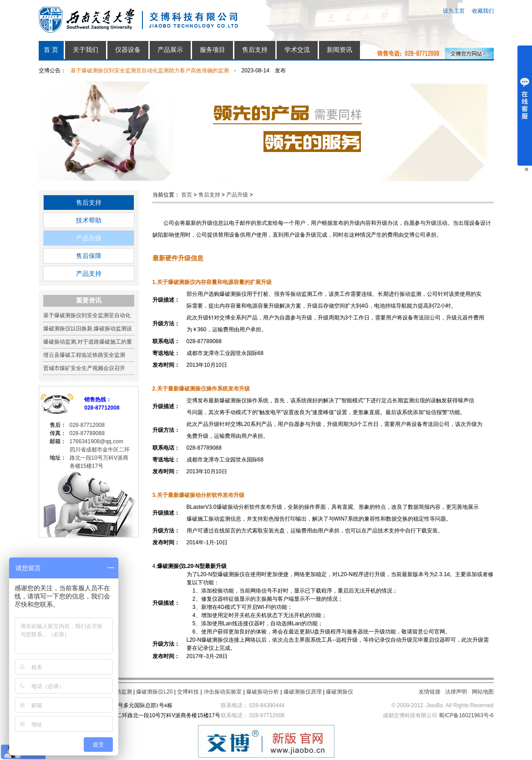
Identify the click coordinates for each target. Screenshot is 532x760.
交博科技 (188, 692)
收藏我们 (483, 11)
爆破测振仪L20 (154, 692)
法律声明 (456, 692)
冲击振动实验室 (223, 692)
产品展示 (170, 50)
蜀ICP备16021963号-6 (466, 715)
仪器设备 (128, 50)
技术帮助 (89, 220)
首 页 (51, 50)
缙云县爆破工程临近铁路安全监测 (84, 355)
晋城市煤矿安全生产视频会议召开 (84, 368)
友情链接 (430, 692)
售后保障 (89, 256)
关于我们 (86, 50)
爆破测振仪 (339, 692)
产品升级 (89, 238)
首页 (187, 195)
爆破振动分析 (263, 692)
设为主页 (454, 11)
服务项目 (213, 50)
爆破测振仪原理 (303, 692)
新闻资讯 (339, 50)
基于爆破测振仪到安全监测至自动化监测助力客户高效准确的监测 (150, 71)
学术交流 (297, 50)
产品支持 (89, 274)
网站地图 (483, 692)
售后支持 (255, 50)
